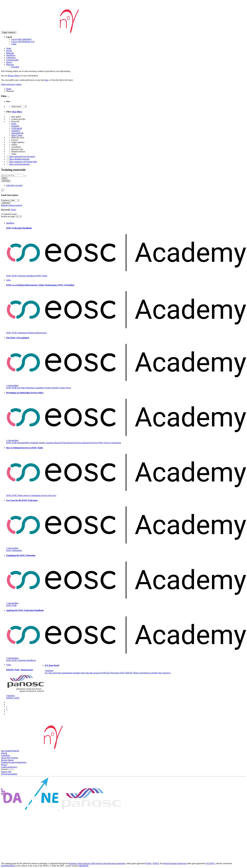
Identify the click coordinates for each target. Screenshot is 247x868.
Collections (11, 58)
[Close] (3, 190)
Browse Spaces (7, 760)
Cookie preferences (9, 767)
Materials (10, 53)
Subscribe (6, 181)
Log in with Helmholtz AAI (23, 42)
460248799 (84, 866)
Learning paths (12, 60)
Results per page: (8, 216)
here (47, 80)
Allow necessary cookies (11, 84)
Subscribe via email (14, 185)
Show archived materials (18, 164)
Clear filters (17, 112)
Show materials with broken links (22, 162)
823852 (156, 863)
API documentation (9, 774)
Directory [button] (10, 65)
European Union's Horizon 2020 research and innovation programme (97, 863)
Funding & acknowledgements (14, 762)
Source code (6, 772)
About (9, 48)
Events (9, 51)
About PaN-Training (9, 758)
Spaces (9, 62)
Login (14, 44)
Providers (15, 67)
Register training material (12, 205)
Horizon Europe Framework (175, 863)
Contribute (5, 755)
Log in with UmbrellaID (21, 39)
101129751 (210, 863)
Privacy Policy (14, 76)
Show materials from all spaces (21, 156)
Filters (4, 178)
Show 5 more (17, 135)
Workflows (11, 55)
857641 (149, 863)
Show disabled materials (18, 159)
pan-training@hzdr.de (10, 751)
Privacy (4, 765)
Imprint (4, 753)
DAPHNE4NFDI (8, 866)
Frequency (5, 200)
